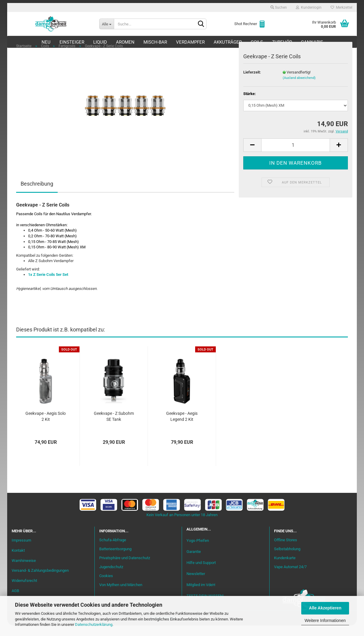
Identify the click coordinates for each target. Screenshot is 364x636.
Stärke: (250, 104)
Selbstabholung (287, 559)
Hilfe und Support (201, 573)
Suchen (279, 7)
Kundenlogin (309, 7)
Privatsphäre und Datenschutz (125, 568)
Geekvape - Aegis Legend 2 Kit (182, 427)
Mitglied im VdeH (201, 595)
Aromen (125, 42)
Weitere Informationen (325, 620)
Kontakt (18, 561)
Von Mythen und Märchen (121, 595)
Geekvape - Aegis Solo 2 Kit (46, 427)
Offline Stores (286, 550)
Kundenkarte (285, 568)
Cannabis (312, 42)
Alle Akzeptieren (325, 608)
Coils (257, 42)
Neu (46, 42)
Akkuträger (228, 42)
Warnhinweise (24, 571)
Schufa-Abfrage (113, 550)
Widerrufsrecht (24, 591)
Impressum (21, 550)
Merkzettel (341, 7)
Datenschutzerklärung (94, 624)
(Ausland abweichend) (299, 88)
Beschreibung (37, 194)
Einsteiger (72, 42)
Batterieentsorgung (115, 559)
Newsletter (196, 584)
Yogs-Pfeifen (198, 551)
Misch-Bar (155, 42)
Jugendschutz (111, 577)
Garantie (194, 562)
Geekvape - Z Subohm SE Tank (114, 427)
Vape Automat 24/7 (290, 577)
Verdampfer (190, 42)
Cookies (106, 586)
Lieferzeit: (252, 82)
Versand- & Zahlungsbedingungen (40, 581)
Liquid (100, 42)
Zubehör (282, 42)
